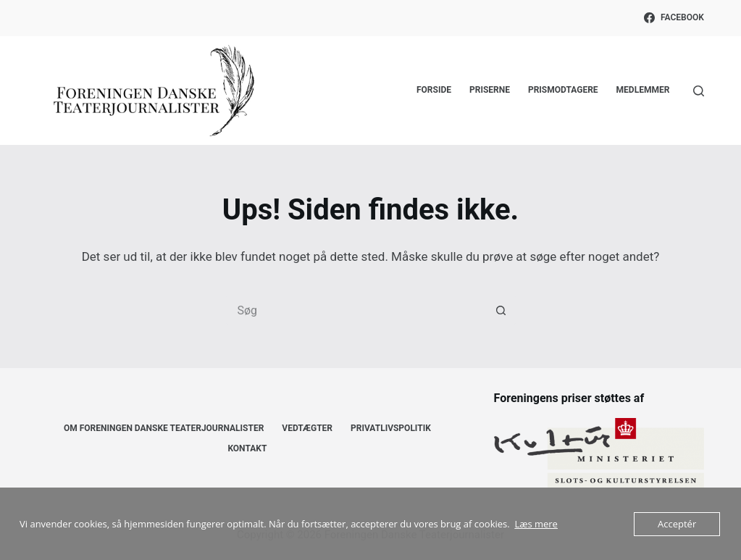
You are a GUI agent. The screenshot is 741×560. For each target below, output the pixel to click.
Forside (434, 90)
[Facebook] (674, 18)
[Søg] (699, 91)
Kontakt (247, 448)
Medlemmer (643, 90)
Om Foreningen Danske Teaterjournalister (164, 428)
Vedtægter (307, 428)
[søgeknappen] (501, 310)
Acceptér (677, 524)
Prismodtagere (563, 90)
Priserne (490, 90)
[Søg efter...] (356, 310)
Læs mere (536, 524)
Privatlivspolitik (391, 428)
